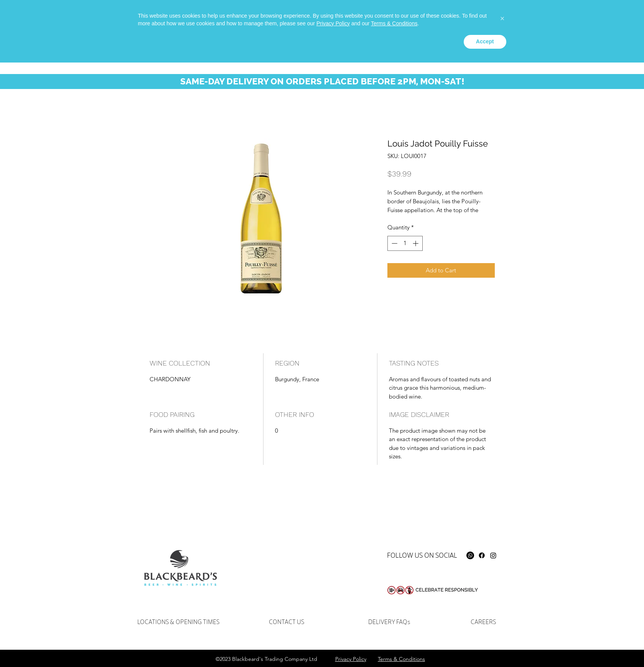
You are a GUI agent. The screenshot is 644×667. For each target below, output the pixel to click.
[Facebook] (482, 555)
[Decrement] (394, 243)
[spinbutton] (405, 243)
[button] (593, 22)
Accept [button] (485, 646)
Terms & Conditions (394, 628)
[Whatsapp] (459, 18)
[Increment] (416, 243)
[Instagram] (493, 555)
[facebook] (470, 18)
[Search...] (531, 21)
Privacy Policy (333, 628)
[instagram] (482, 18)
